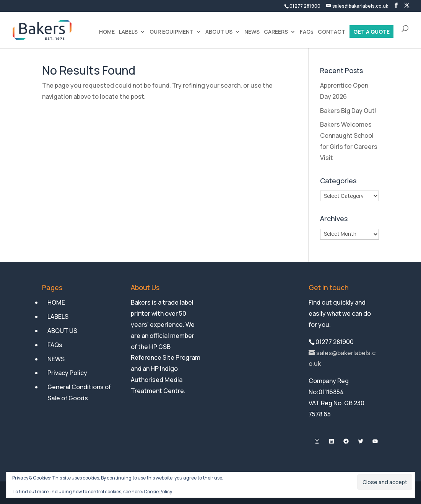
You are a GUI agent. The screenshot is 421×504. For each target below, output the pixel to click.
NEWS (252, 32)
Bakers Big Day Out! (348, 111)
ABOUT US (219, 32)
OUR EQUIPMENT (171, 32)
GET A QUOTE (371, 32)
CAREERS (276, 32)
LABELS (128, 32)
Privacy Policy (67, 373)
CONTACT (332, 32)
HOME (107, 32)
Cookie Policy (158, 492)
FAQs (307, 32)
